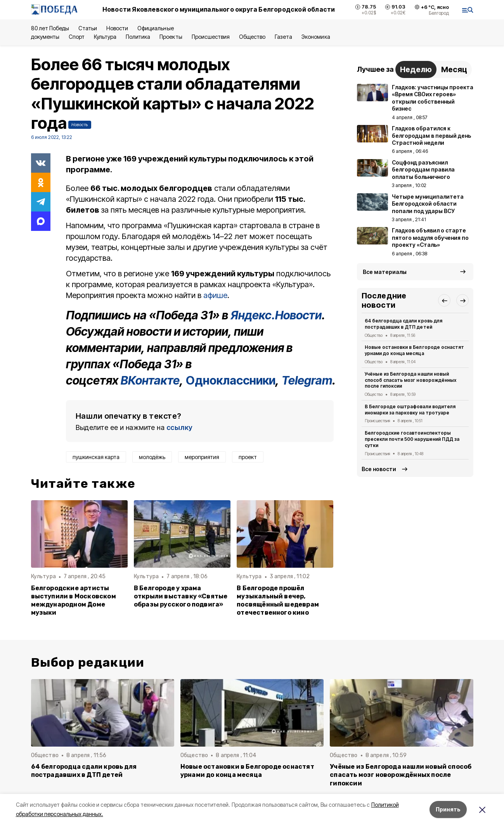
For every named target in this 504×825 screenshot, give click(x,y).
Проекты (171, 37)
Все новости (379, 469)
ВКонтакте (150, 380)
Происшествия (211, 37)
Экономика (316, 37)
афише (215, 295)
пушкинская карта (96, 457)
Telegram (307, 380)
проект (248, 457)
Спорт (77, 37)
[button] (444, 300)
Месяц (454, 69)
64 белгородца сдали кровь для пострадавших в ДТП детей (404, 324)
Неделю (416, 69)
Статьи (88, 28)
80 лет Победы (50, 28)
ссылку (180, 427)
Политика (138, 37)
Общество (252, 37)
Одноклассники (231, 380)
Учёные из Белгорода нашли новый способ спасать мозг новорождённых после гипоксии (410, 380)
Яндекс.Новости (276, 315)
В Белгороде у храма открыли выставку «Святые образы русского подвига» (181, 596)
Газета (283, 37)
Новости (117, 28)
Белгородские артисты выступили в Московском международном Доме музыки (74, 600)
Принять (448, 809)
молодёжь (152, 457)
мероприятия (202, 457)
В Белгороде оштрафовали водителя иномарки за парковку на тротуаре (410, 410)
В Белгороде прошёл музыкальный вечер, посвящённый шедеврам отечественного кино (278, 600)
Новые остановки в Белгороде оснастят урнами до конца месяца (414, 350)
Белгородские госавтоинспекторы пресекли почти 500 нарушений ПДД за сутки (412, 439)
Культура (105, 37)
